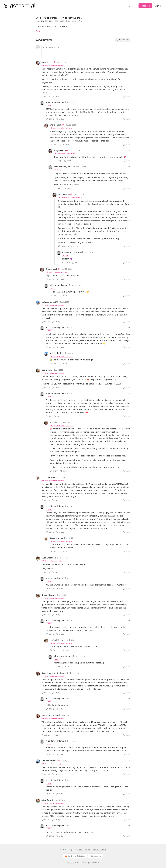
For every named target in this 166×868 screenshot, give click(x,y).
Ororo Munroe (48, 477)
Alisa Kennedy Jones (45, 21)
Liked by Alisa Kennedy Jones (53, 65)
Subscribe (145, 6)
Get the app (96, 856)
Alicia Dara (46, 800)
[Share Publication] (135, 6)
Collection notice (99, 849)
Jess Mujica (47, 370)
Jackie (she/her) (49, 302)
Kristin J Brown (48, 595)
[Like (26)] (68, 21)
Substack (71, 862)
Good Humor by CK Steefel (54, 673)
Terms (88, 849)
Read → (39, 31)
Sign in (158, 6)
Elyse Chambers (49, 558)
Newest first (123, 40)
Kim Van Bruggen (50, 761)
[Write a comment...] (86, 51)
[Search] (129, 6)
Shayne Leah (47, 62)
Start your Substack (75, 856)
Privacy (80, 849)
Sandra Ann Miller (50, 715)
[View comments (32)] (74, 21)
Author (49, 105)
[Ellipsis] (129, 62)
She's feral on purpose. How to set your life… (59, 18)
